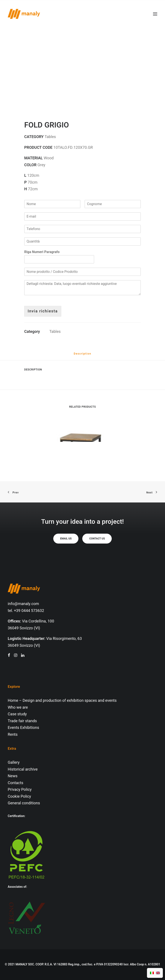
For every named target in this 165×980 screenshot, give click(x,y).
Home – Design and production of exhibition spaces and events (62, 701)
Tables (55, 332)
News (13, 776)
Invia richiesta (43, 311)
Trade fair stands (22, 721)
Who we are (18, 707)
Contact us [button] (97, 539)
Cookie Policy (19, 796)
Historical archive (23, 769)
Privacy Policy (20, 790)
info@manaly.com (23, 604)
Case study (17, 714)
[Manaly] (24, 14)
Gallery (14, 763)
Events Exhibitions (23, 728)
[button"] (9, 656)
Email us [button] (66, 539)
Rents (13, 735)
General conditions (24, 803)
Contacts (15, 783)
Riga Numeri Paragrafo (42, 252)
